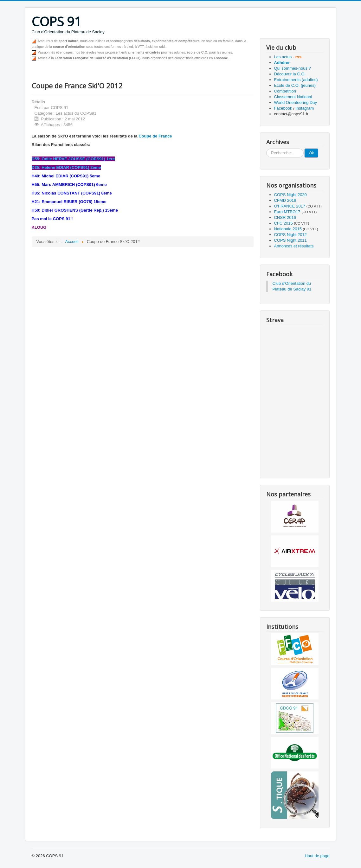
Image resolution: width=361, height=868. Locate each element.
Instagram (305, 108)
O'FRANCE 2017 (290, 206)
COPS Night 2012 (290, 235)
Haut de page (317, 856)
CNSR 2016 (285, 217)
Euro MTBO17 (287, 212)
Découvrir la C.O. (290, 74)
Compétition (285, 91)
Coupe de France (155, 136)
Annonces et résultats (294, 246)
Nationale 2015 (288, 229)
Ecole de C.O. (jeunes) (295, 85)
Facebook (283, 108)
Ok (311, 153)
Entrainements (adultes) (296, 80)
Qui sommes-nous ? (293, 68)
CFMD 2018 (285, 200)
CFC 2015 (284, 223)
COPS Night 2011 (290, 240)
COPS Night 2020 (290, 195)
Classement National (293, 97)
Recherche (266, 149)
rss (299, 57)
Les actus (283, 57)
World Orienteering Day (296, 102)
